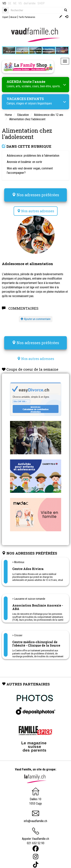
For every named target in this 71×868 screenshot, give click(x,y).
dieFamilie (30, 3)
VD (4, 3)
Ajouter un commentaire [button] (36, 319)
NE (15, 3)
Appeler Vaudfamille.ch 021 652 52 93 (35, 837)
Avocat (13, 17)
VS (20, 3)
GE (10, 3)
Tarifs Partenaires (27, 17)
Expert (5, 17)
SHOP (41, 3)
